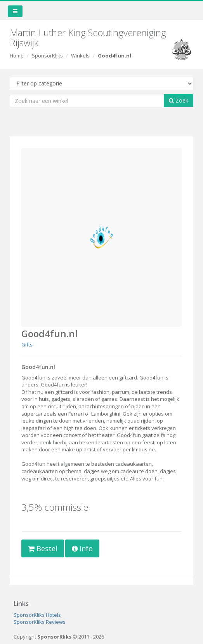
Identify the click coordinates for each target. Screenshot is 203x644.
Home (17, 56)
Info (82, 548)
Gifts (27, 345)
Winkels (80, 56)
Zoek (179, 100)
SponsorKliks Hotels (37, 615)
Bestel (43, 548)
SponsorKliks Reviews (40, 622)
